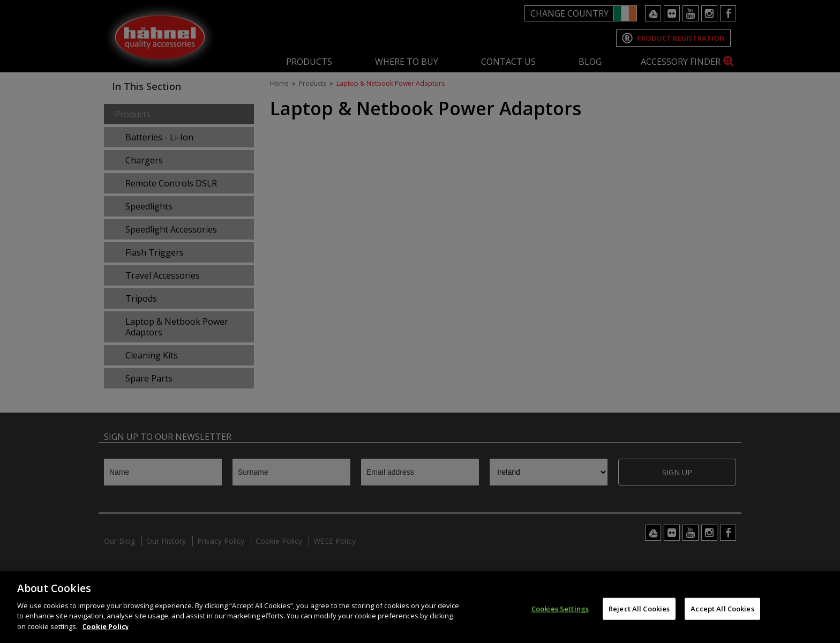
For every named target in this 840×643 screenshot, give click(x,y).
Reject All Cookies (639, 617)
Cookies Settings (560, 617)
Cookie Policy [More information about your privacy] (106, 635)
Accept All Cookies (722, 617)
